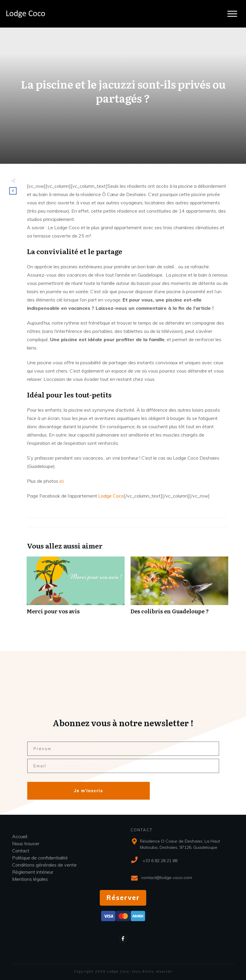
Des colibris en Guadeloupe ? (180, 589)
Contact (21, 851)
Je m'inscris (88, 791)
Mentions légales (30, 879)
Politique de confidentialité (40, 858)
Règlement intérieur (33, 872)
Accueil (20, 836)
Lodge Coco (110, 496)
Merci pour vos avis (76, 589)
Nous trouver (26, 843)
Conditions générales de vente (44, 865)
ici (62, 481)
